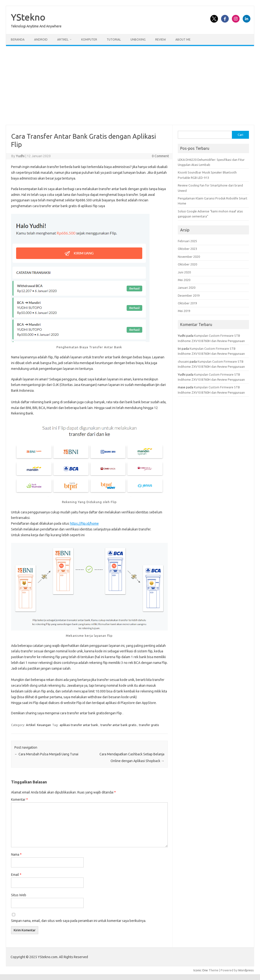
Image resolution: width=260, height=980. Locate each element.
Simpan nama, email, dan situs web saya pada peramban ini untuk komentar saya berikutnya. (79, 921)
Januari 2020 (187, 288)
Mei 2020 (184, 280)
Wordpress (246, 970)
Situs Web (19, 895)
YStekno (28, 17)
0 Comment (160, 156)
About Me (183, 39)
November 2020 (189, 257)
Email (16, 875)
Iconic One (201, 970)
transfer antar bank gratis (118, 725)
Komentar (19, 800)
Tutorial (114, 39)
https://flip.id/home (84, 523)
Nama (16, 854)
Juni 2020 (184, 272)
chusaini (183, 361)
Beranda (18, 39)
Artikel (63, 39)
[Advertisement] (130, 85)
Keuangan (44, 725)
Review (161, 39)
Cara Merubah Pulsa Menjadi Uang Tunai (46, 754)
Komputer (89, 39)
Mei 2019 (184, 311)
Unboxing (138, 39)
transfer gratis (149, 725)
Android (41, 39)
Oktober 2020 (187, 264)
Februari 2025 (187, 241)
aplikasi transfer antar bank (79, 725)
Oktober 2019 (187, 303)
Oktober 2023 (187, 249)
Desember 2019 (189, 295)
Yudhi (20, 156)
